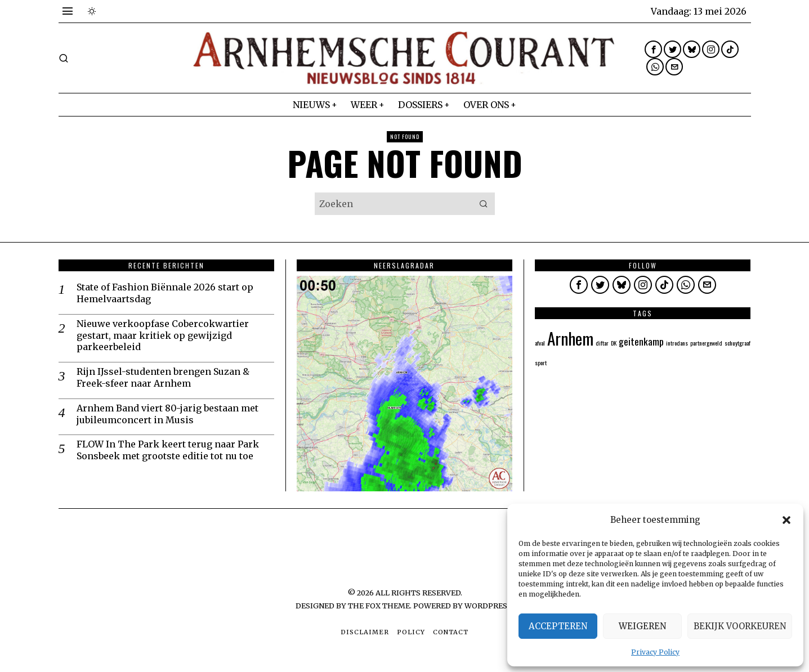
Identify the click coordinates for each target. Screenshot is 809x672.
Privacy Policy (655, 652)
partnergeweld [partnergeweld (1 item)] (706, 343)
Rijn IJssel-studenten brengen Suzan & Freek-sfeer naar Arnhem (163, 377)
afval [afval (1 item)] (540, 343)
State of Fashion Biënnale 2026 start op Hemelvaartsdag (165, 293)
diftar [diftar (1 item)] (602, 343)
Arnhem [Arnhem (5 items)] (570, 338)
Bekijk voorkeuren (740, 626)
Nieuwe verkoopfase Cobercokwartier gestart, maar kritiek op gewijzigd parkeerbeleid (163, 335)
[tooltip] (653, 49)
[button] (786, 520)
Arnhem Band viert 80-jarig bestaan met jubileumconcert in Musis (167, 414)
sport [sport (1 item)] (541, 362)
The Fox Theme (379, 606)
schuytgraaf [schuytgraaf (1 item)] (738, 343)
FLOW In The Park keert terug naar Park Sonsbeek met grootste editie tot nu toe (168, 450)
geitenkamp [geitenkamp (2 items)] (641, 341)
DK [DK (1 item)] (614, 343)
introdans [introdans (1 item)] (677, 343)
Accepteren (558, 626)
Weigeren (642, 626)
